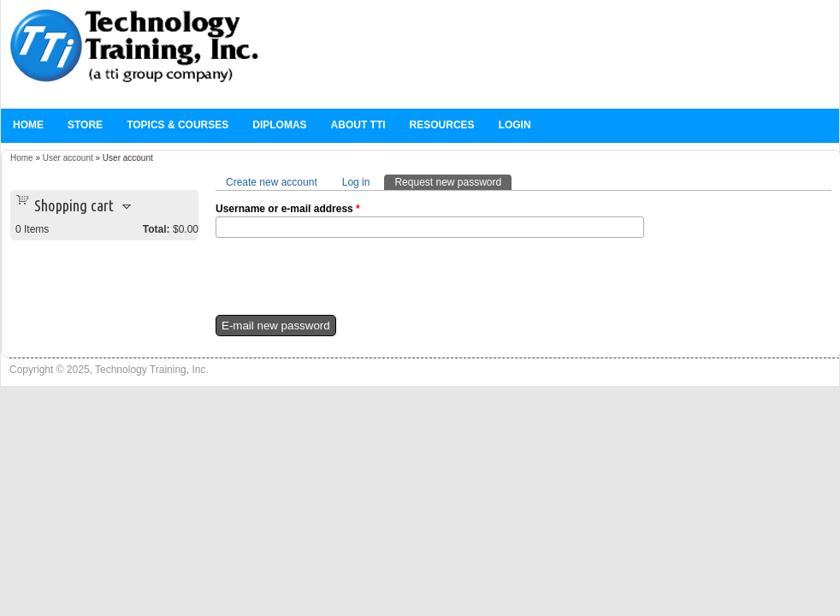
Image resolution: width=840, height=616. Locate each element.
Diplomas (279, 125)
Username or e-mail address (288, 209)
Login (515, 125)
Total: (157, 229)
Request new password (453, 181)
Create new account (272, 182)
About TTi (358, 125)
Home (28, 125)
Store (85, 125)
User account (68, 158)
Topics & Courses (177, 125)
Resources (442, 125)
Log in (356, 182)
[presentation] (346, 281)
